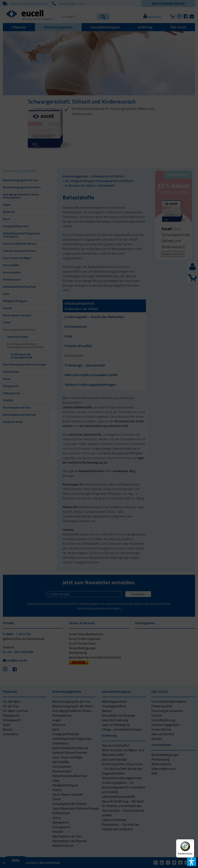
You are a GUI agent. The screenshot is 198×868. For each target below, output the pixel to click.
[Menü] (192, 842)
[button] (77, 451)
